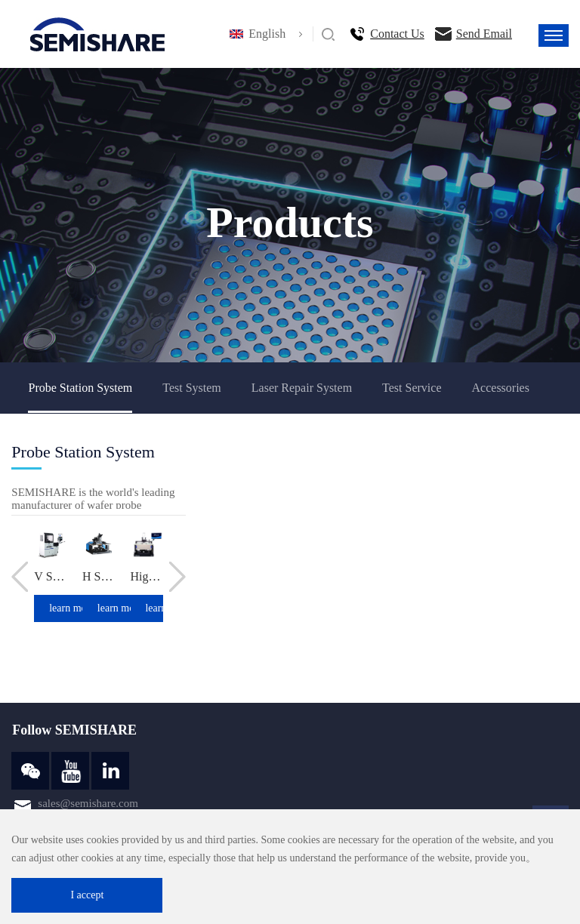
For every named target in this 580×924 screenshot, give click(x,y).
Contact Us (397, 34)
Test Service (412, 388)
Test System (192, 388)
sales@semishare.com (88, 803)
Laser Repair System (302, 388)
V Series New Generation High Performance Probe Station (51, 576)
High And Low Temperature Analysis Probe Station (147, 576)
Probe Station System (80, 388)
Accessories (501, 388)
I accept (87, 895)
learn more (72, 608)
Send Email (484, 34)
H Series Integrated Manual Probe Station (99, 576)
